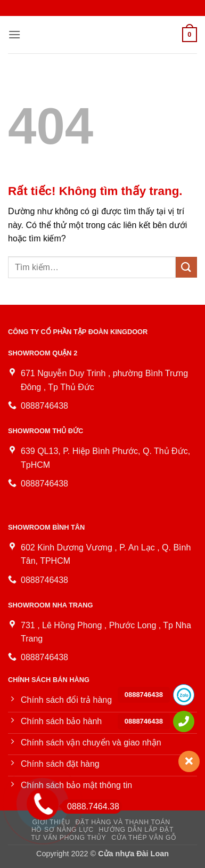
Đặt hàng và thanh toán (122, 822)
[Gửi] (186, 267)
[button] (14, 34)
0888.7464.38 (90, 806)
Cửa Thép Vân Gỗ (144, 838)
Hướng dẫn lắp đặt (137, 830)
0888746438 (144, 695)
